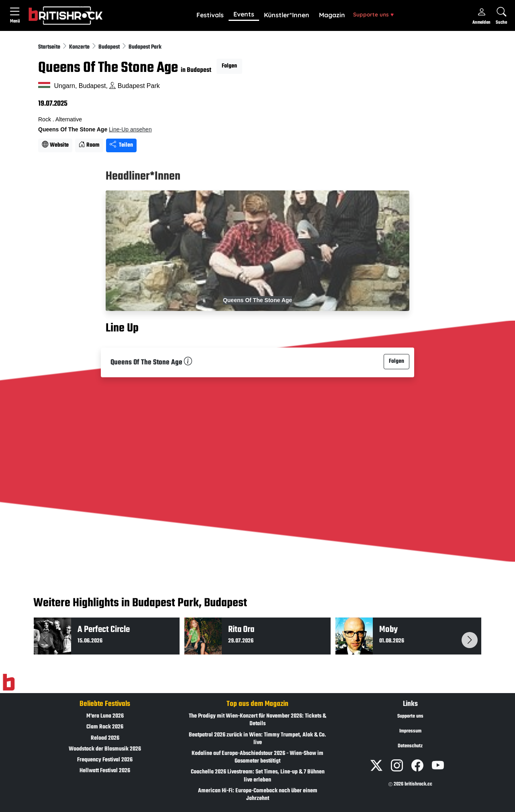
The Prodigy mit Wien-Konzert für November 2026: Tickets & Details (257, 720)
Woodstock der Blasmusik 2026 (105, 749)
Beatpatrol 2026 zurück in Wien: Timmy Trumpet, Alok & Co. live (257, 739)
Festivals (210, 15)
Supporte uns (373, 14)
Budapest (110, 47)
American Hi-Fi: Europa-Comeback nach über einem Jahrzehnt (258, 795)
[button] (210, 15)
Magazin (332, 15)
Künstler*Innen (287, 15)
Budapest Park (145, 47)
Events (244, 14)
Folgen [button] (229, 66)
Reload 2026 (105, 738)
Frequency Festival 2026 (105, 760)
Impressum (410, 731)
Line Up (122, 328)
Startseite (50, 47)
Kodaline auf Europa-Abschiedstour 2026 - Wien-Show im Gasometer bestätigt (257, 757)
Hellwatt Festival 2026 (105, 771)
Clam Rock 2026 (105, 727)
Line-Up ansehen (130, 129)
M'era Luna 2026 (105, 716)
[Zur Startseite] (9, 683)
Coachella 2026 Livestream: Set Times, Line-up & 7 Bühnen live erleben (258, 776)
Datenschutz (410, 746)
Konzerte (80, 47)
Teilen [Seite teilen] (121, 145)
